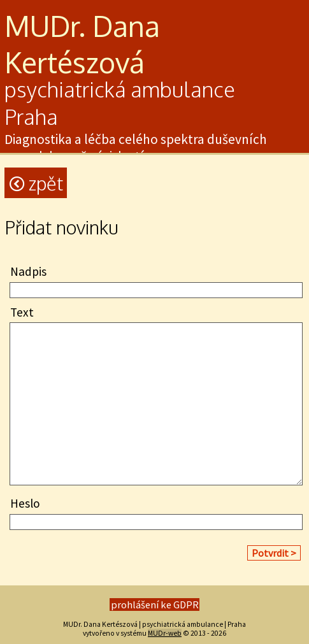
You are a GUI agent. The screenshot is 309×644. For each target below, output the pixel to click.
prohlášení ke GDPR (155, 605)
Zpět (36, 183)
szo (94, 62)
